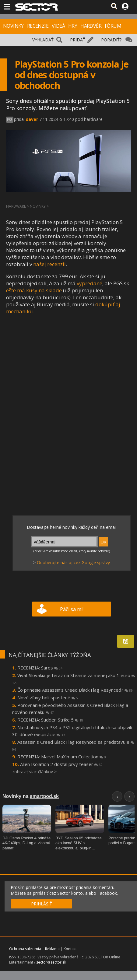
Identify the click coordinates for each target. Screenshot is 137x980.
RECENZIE (38, 26)
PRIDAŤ (78, 40)
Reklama (52, 949)
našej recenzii (49, 264)
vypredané (90, 283)
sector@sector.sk (51, 962)
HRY (73, 26)
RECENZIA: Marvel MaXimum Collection (62, 757)
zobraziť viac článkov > (34, 772)
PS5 (10, 120)
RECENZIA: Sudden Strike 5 (50, 720)
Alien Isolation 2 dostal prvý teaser (61, 764)
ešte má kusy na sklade (34, 290)
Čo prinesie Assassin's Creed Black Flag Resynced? (75, 690)
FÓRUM (113, 26)
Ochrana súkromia (25, 949)
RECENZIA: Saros (40, 668)
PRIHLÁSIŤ (42, 904)
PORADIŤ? (111, 40)
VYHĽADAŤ (43, 40)
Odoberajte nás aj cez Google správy (73, 562)
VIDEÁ (58, 26)
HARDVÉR (91, 26)
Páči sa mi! (72, 609)
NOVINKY (13, 26)
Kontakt (70, 949)
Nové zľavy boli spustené (48, 697)
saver (32, 119)
